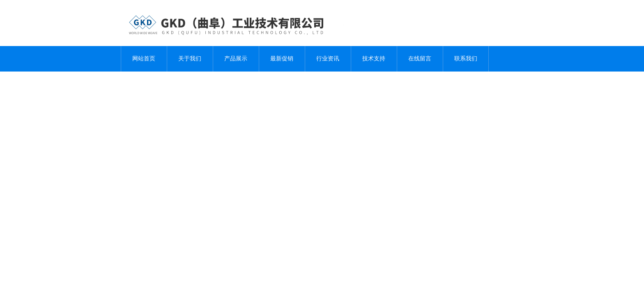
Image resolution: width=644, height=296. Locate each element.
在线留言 (420, 59)
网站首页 (144, 59)
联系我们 (466, 59)
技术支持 (374, 59)
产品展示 (236, 59)
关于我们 (190, 59)
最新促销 (282, 59)
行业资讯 (328, 59)
